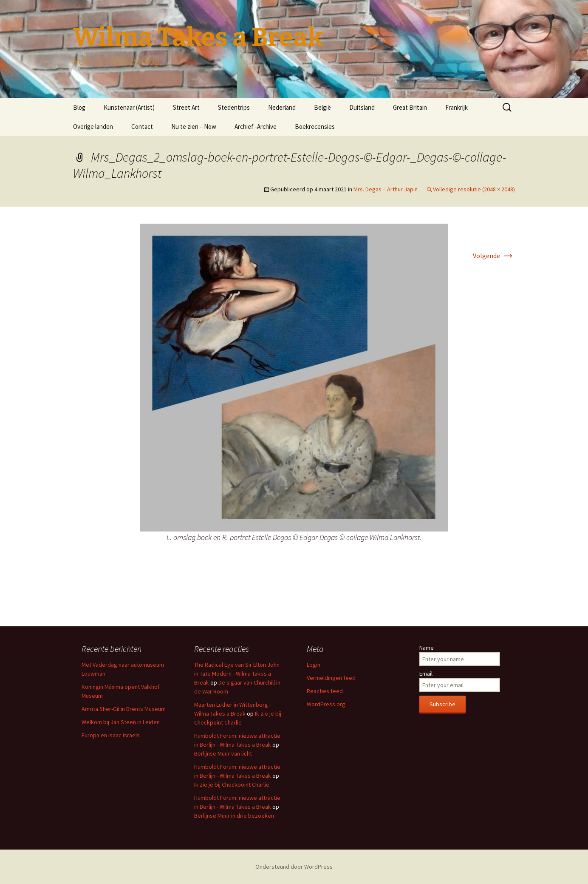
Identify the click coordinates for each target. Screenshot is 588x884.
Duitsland (362, 107)
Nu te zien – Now (194, 126)
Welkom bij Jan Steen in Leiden (121, 722)
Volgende (494, 256)
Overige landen (93, 126)
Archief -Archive (256, 126)
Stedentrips (234, 107)
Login (314, 665)
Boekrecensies (315, 126)
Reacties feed (325, 691)
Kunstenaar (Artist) (129, 107)
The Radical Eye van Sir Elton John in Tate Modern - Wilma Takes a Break (237, 674)
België (322, 107)
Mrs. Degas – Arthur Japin (386, 189)
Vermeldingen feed (331, 678)
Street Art (186, 107)
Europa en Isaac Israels (111, 735)
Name (427, 648)
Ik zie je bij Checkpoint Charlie (232, 785)
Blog (79, 107)
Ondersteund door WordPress (294, 867)
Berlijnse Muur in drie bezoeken (234, 816)
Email (426, 674)
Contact (142, 126)
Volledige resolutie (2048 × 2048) (474, 189)
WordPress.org (326, 704)
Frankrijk (457, 107)
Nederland (282, 107)
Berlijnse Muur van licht (223, 753)
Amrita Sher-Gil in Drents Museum (124, 709)
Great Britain (410, 107)
